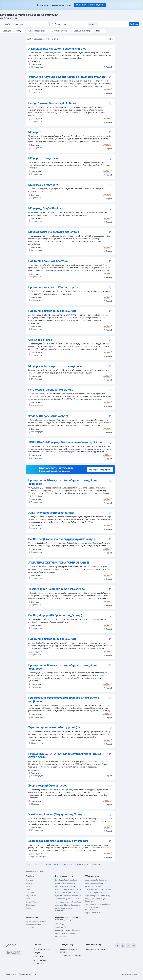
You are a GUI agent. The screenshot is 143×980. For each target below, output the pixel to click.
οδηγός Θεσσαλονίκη (93, 913)
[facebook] (118, 946)
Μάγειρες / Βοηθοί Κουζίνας (46, 208)
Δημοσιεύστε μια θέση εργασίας (90, 5)
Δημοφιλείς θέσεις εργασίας (36, 922)
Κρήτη (28, 886)
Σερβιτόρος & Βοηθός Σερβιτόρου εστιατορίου (58, 841)
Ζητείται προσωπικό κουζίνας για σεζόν (54, 727)
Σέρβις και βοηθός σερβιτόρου (48, 786)
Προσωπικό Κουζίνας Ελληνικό (48, 261)
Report (107, 67)
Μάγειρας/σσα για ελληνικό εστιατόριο (54, 232)
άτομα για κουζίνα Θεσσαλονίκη (67, 893)
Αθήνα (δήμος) (31, 896)
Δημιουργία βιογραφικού (100, 470)
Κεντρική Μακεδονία (33, 902)
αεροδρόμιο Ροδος (62, 927)
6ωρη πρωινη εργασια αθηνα (66, 933)
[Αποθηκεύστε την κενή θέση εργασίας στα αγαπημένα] (110, 49)
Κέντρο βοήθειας (40, 960)
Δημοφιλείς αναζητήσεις (37, 871)
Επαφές (37, 953)
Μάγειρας (35, 132)
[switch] (111, 39)
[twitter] (128, 946)
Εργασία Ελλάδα (40, 963)
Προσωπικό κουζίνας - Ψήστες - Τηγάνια (54, 287)
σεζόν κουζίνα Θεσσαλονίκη (66, 886)
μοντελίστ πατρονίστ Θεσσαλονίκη (68, 930)
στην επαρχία (60, 924)
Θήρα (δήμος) (31, 905)
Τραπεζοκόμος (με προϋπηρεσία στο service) (57, 589)
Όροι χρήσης (11, 974)
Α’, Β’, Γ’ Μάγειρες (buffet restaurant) (51, 513)
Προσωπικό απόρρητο (28, 974)
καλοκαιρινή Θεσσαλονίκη (95, 883)
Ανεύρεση (134, 24)
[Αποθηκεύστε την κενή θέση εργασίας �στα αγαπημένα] (110, 209)
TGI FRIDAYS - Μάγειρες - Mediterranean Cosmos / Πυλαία (65, 442)
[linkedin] (134, 946)
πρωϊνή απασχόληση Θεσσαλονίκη (98, 889)
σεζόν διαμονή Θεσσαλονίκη (95, 893)
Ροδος (28, 889)
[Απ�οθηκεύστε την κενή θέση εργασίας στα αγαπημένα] (110, 481)
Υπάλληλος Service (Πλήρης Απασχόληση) (55, 814)
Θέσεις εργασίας (40, 956)
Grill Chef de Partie (40, 340)
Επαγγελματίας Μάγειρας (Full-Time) (52, 103)
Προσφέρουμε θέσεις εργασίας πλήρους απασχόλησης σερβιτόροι (64, 482)
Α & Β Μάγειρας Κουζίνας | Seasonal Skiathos (57, 49)
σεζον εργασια (61, 936)
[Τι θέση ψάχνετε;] (25, 24)
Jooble (134, 975)
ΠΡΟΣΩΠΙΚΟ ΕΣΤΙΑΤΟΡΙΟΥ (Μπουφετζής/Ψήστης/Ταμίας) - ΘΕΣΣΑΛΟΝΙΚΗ (66, 756)
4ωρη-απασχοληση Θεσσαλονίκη (97, 896)
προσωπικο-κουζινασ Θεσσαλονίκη (68, 896)
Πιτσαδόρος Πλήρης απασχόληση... (51, 390)
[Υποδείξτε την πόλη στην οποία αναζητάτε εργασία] (75, 24)
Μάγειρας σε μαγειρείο (43, 158)
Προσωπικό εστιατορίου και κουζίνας (52, 311)
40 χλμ (93, 24)
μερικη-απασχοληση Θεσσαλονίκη (98, 904)
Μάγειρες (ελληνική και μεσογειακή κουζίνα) (57, 366)
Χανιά (28, 899)
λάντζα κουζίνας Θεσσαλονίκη (67, 880)
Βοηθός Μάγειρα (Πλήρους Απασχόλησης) (55, 615)
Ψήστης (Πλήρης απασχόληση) (48, 416)
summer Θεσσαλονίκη (93, 886)
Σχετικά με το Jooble (42, 949)
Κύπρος (28, 908)
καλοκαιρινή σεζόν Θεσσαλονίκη (97, 880)
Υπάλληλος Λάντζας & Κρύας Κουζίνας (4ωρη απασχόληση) (67, 77)
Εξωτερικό (29, 880)
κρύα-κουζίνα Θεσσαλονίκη (65, 883)
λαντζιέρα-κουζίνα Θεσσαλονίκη (67, 899)
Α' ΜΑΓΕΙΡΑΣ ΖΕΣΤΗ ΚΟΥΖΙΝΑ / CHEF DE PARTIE (59, 563)
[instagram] (123, 946)
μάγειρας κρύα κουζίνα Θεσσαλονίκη (69, 889)
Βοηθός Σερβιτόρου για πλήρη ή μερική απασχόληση (62, 539)
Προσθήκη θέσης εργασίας (71, 955)
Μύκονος (29, 883)
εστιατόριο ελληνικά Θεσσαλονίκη (68, 905)
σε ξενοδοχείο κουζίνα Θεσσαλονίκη (69, 902)
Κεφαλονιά (30, 893)
